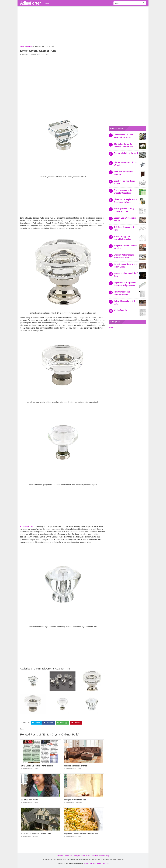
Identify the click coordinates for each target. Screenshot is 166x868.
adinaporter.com (27, 526)
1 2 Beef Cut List (121, 310)
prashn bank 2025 (103, 863)
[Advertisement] (83, 27)
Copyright (76, 856)
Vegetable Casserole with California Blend (81, 834)
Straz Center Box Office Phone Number (37, 766)
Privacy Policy (104, 856)
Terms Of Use (86, 856)
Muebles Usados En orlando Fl (77, 766)
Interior (47, 3)
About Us (95, 856)
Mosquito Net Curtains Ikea (75, 800)
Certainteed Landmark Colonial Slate (36, 834)
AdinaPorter (30, 3)
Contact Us (68, 856)
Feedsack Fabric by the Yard (126, 153)
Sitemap (60, 856)
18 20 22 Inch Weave (30, 800)
